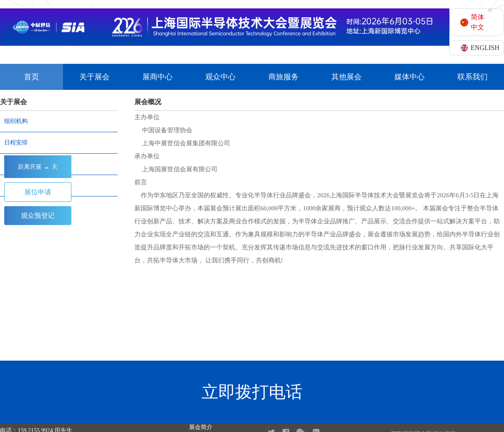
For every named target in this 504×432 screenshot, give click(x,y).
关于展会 (94, 77)
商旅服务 (283, 77)
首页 (31, 77)
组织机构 (16, 121)
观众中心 (220, 77)
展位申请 (38, 192)
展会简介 (201, 427)
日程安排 (16, 143)
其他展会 (346, 77)
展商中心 (157, 77)
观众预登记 (38, 216)
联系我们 (472, 77)
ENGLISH (485, 48)
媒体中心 (409, 77)
